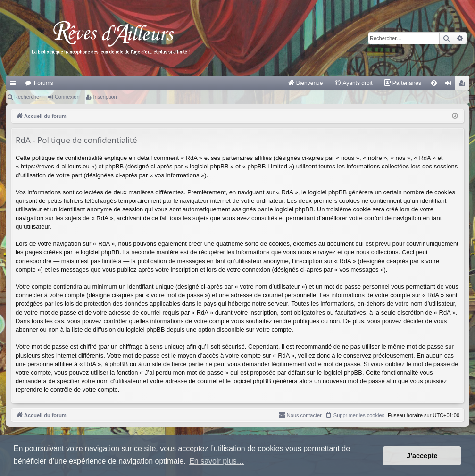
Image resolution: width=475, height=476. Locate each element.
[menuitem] (305, 83)
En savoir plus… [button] (217, 461)
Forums (44, 83)
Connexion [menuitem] (450, 85)
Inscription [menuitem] (464, 85)
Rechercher (28, 97)
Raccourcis (15, 85)
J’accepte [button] (422, 456)
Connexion (67, 97)
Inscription (105, 97)
